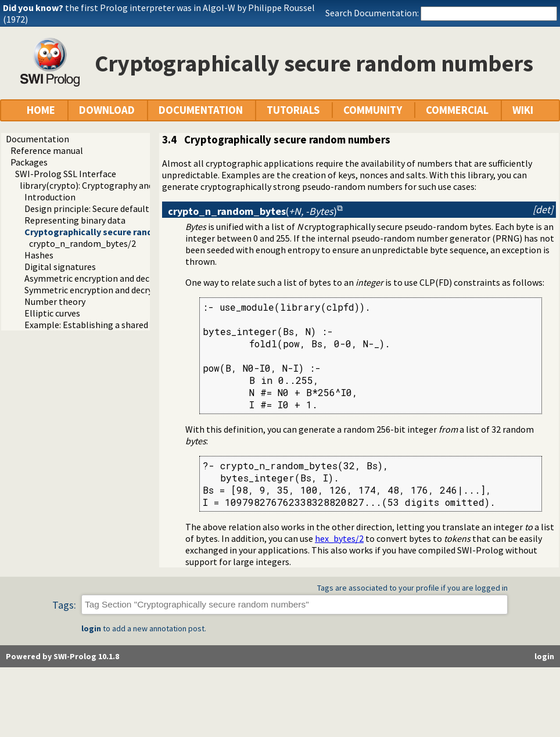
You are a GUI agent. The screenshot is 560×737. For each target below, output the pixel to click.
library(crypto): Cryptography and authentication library (132, 185)
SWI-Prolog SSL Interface (66, 174)
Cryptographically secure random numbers (115, 232)
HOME (41, 110)
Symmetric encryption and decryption (99, 290)
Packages (29, 162)
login (91, 628)
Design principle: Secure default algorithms (110, 208)
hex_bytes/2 (339, 538)
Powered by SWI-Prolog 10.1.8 (62, 656)
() (252, 211)
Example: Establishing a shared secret (100, 325)
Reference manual (47, 150)
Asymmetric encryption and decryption (102, 278)
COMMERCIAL (457, 110)
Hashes (39, 255)
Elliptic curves (52, 313)
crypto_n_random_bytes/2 (82, 243)
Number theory (55, 301)
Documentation (37, 139)
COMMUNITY (373, 110)
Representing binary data (75, 220)
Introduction (50, 197)
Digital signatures (60, 267)
